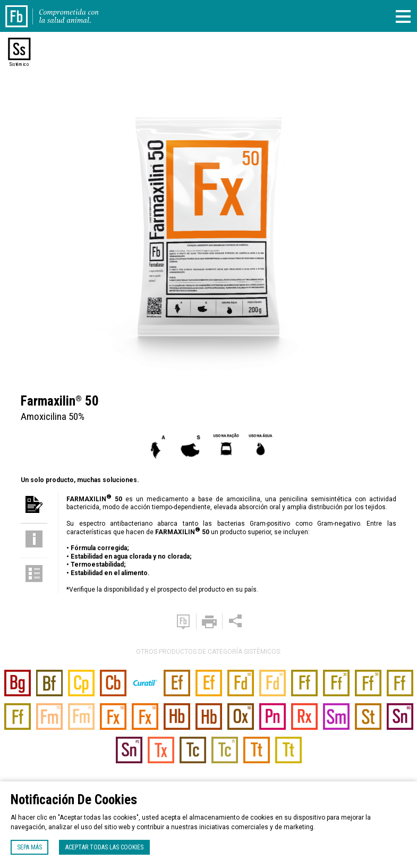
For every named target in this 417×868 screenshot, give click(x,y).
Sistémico (19, 64)
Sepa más (29, 847)
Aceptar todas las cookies (104, 847)
